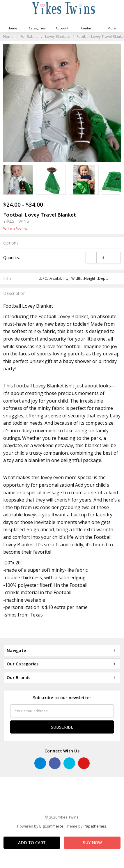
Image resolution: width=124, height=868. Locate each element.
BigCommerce (51, 826)
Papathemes (95, 826)
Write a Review (15, 229)
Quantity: (12, 257)
